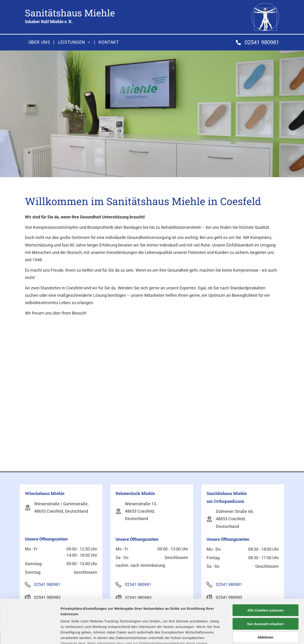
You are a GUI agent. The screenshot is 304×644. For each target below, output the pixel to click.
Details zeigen (245, 635)
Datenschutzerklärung (199, 611)
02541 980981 (262, 42)
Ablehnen (265, 600)
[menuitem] (40, 43)
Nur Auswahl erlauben (265, 586)
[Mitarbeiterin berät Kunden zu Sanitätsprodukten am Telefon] (68, 388)
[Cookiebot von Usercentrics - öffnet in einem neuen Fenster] (30, 635)
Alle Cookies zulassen (265, 573)
